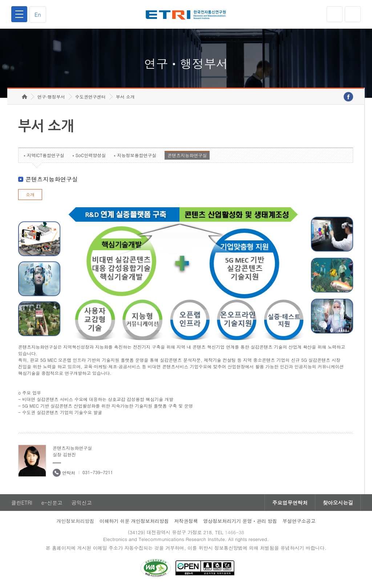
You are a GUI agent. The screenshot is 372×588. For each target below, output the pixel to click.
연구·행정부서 (51, 97)
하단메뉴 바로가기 (0, 0)
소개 (30, 194)
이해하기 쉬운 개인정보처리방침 (134, 521)
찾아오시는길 (338, 503)
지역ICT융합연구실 (46, 155)
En (38, 14)
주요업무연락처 (290, 503)
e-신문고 (52, 503)
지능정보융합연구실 (137, 155)
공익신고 (82, 503)
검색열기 (353, 14)
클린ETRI (22, 503)
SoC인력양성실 (91, 155)
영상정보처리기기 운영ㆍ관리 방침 (240, 521)
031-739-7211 (98, 472)
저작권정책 (186, 521)
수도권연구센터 (90, 97)
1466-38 (234, 532)
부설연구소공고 (299, 521)
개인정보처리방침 (75, 521)
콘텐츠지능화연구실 (187, 155)
